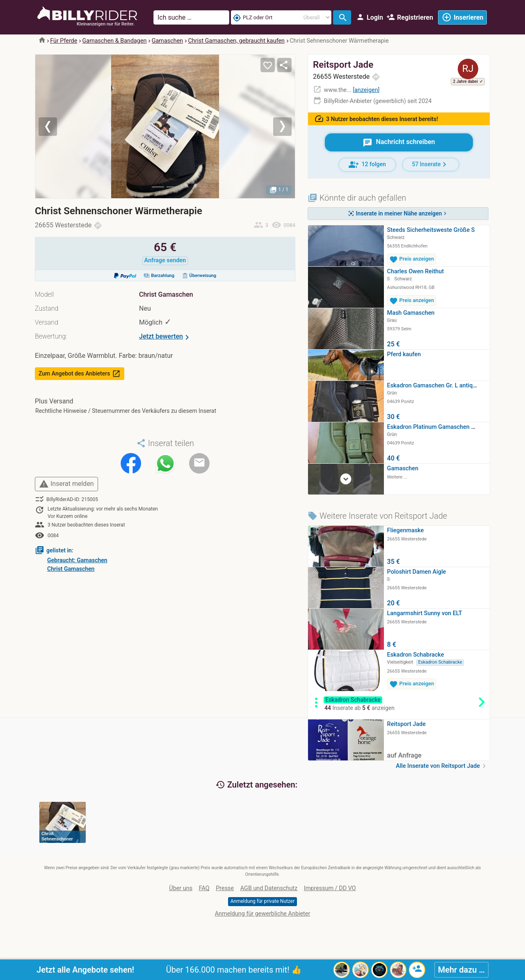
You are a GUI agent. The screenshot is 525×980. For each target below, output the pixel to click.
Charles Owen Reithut (416, 271)
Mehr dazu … (461, 970)
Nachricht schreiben (399, 143)
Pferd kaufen (404, 354)
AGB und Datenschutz (269, 888)
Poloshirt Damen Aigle (417, 572)
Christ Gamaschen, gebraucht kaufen (236, 41)
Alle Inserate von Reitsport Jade (442, 766)
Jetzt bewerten (165, 337)
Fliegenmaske (406, 530)
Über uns (181, 888)
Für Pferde (64, 41)
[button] (55, 126)
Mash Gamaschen (411, 313)
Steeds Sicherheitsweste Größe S (431, 230)
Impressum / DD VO (330, 888)
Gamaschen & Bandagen (115, 41)
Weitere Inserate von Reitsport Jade (377, 516)
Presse (225, 888)
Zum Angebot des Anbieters (80, 374)
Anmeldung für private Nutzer (262, 901)
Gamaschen (168, 41)
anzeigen (366, 90)
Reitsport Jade (343, 64)
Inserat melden (66, 484)
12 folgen (367, 165)
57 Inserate (430, 164)
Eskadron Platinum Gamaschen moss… (439, 427)
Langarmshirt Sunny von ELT (425, 613)
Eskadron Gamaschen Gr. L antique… (435, 386)
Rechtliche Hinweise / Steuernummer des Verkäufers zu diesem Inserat (126, 411)
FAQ (204, 888)
